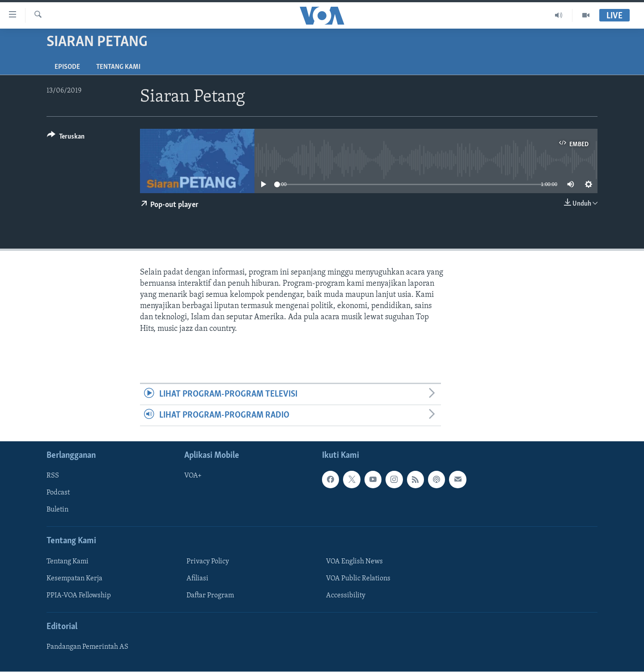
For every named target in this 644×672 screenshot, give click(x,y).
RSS (53, 476)
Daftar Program (210, 596)
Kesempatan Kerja (74, 579)
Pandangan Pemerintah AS (87, 647)
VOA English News (354, 562)
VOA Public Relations (358, 579)
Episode (67, 67)
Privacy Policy (208, 562)
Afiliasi (197, 579)
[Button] (66, 138)
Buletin (57, 510)
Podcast (58, 493)
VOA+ (193, 476)
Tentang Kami (118, 67)
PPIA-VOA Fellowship (79, 596)
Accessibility (346, 596)
